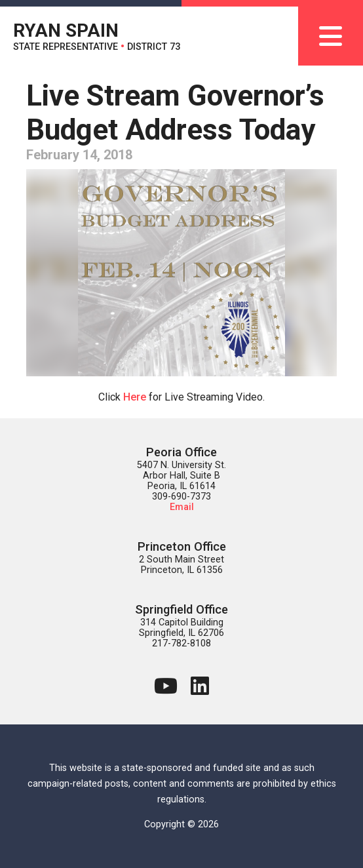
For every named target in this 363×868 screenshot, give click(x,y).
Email (182, 507)
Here (135, 397)
